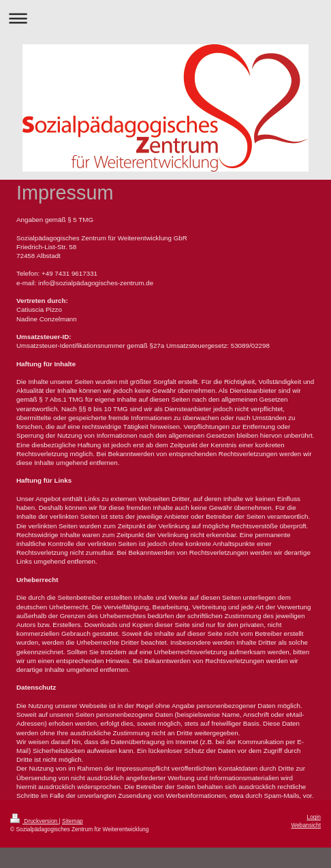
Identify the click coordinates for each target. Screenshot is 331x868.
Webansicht (306, 825)
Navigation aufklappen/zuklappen (165, 18)
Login (314, 817)
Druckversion (35, 821)
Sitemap (73, 821)
